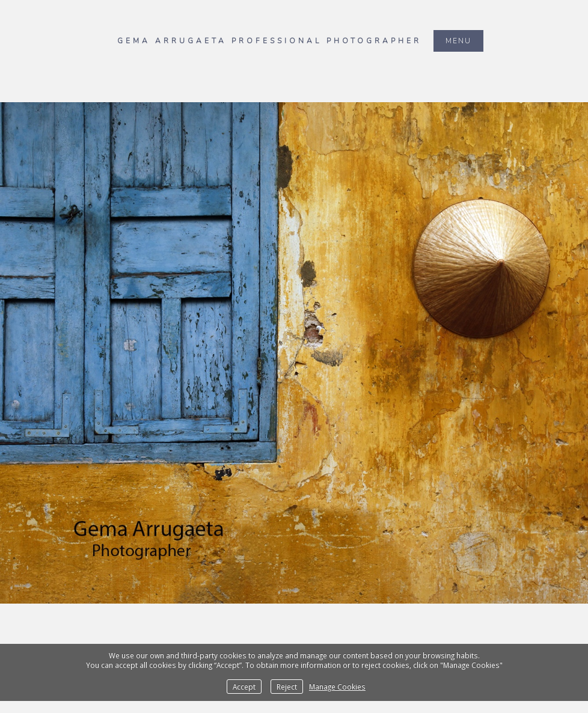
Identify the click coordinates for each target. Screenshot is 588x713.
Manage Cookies (337, 687)
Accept (244, 687)
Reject (287, 687)
